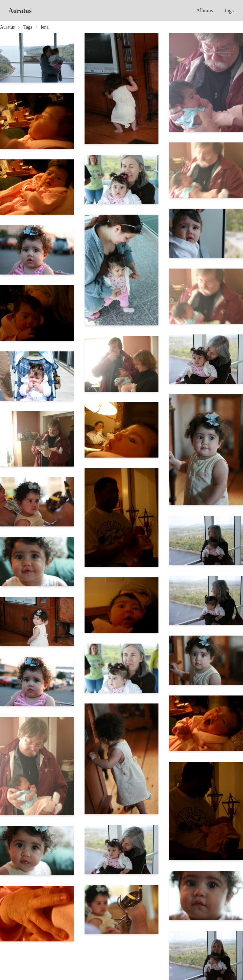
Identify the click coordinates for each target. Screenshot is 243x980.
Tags (229, 10)
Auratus (20, 11)
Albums (205, 10)
